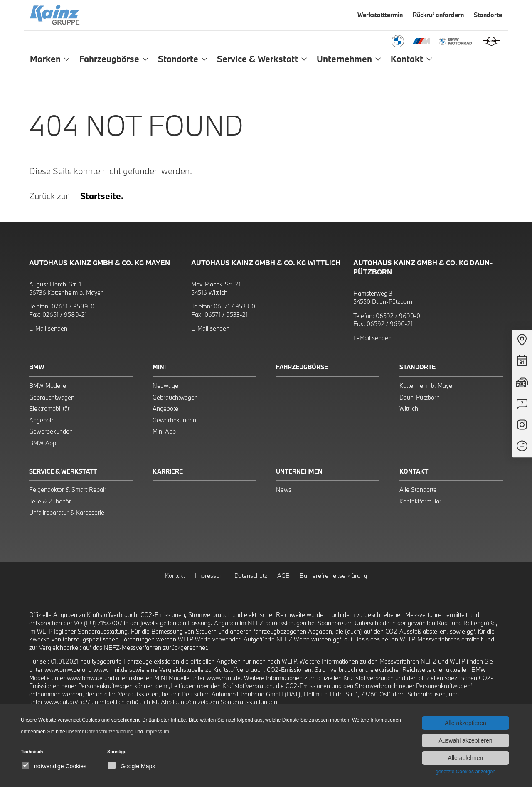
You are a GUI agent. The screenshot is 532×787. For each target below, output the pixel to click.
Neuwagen (167, 386)
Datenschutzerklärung (109, 732)
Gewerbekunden (51, 431)
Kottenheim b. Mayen (427, 386)
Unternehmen (299, 471)
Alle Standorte (418, 490)
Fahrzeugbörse (302, 367)
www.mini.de (111, 670)
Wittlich (409, 408)
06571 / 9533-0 (234, 306)
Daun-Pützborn (420, 397)
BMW (37, 367)
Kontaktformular (420, 501)
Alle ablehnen (466, 758)
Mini (159, 367)
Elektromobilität (49, 408)
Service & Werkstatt (63, 471)
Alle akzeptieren (465, 723)
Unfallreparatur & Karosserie (67, 512)
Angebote (42, 420)
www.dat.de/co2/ (67, 702)
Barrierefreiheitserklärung (333, 576)
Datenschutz (251, 576)
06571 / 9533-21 (226, 315)
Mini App (164, 431)
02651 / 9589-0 (73, 306)
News (284, 490)
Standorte (417, 367)
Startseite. (102, 196)
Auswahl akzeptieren (465, 740)
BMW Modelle (48, 386)
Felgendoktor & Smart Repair (68, 490)
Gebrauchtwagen (52, 397)
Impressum (210, 576)
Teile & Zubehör (50, 501)
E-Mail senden (48, 328)
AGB (283, 576)
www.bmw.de (62, 670)
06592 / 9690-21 (390, 324)
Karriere (168, 471)
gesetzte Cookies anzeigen (465, 772)
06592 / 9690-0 (398, 316)
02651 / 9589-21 (65, 315)
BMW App (43, 443)
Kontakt (414, 471)
